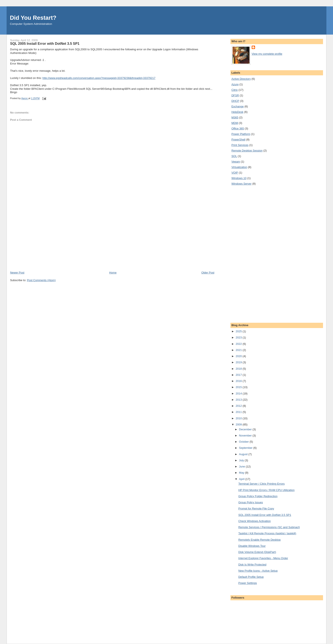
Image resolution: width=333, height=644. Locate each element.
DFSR (235, 95)
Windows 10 (239, 178)
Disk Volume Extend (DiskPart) (257, 552)
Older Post (208, 273)
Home (113, 273)
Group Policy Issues (251, 502)
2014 (239, 394)
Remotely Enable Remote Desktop (259, 540)
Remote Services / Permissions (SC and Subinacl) (269, 527)
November (246, 436)
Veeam (236, 162)
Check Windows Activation (254, 521)
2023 (239, 337)
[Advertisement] (42, 241)
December (246, 429)
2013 (239, 400)
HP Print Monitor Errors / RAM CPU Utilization (266, 490)
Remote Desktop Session (247, 151)
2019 (239, 362)
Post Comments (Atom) (41, 280)
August (244, 454)
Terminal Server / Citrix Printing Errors (261, 484)
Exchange (238, 106)
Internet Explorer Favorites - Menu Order (263, 558)
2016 (239, 381)
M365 (235, 117)
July (242, 460)
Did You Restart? (33, 18)
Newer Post (17, 273)
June (242, 467)
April (242, 479)
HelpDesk (237, 112)
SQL (234, 156)
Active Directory (241, 79)
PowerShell (238, 140)
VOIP (235, 173)
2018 (239, 369)
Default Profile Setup (251, 577)
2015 (239, 387)
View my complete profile (267, 54)
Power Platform (241, 134)
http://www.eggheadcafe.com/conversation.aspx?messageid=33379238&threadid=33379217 (99, 78)
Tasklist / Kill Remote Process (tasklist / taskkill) (267, 533)
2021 (239, 350)
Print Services (240, 145)
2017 (239, 375)
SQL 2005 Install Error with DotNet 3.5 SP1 (265, 515)
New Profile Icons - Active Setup (258, 571)
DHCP (235, 101)
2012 (239, 406)
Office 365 (238, 128)
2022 (239, 344)
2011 (239, 412)
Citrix (235, 90)
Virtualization (239, 167)
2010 (239, 418)
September (246, 448)
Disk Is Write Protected (252, 565)
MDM (235, 123)
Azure (235, 84)
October (244, 442)
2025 (239, 331)
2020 (239, 356)
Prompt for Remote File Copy (256, 509)
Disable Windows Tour (252, 546)
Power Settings (248, 583)
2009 (239, 424)
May (242, 473)
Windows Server (242, 184)
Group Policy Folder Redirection (258, 496)
